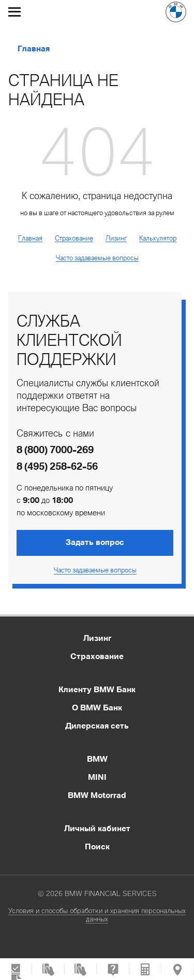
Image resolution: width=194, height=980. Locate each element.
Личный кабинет (97, 828)
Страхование (74, 238)
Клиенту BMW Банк (97, 689)
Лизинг (116, 238)
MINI (97, 777)
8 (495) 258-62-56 (57, 466)
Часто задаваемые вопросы (97, 258)
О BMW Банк (97, 707)
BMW (97, 759)
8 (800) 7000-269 (55, 450)
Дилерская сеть (97, 725)
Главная (34, 49)
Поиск (97, 846)
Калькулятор (158, 238)
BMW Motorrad (97, 795)
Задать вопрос (95, 542)
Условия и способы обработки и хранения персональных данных (97, 915)
